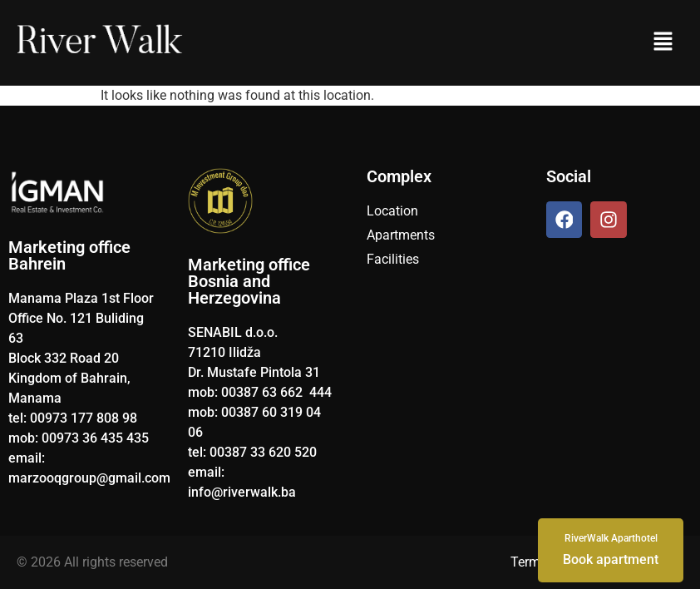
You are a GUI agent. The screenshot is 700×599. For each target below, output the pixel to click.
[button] (663, 42)
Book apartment (611, 549)
